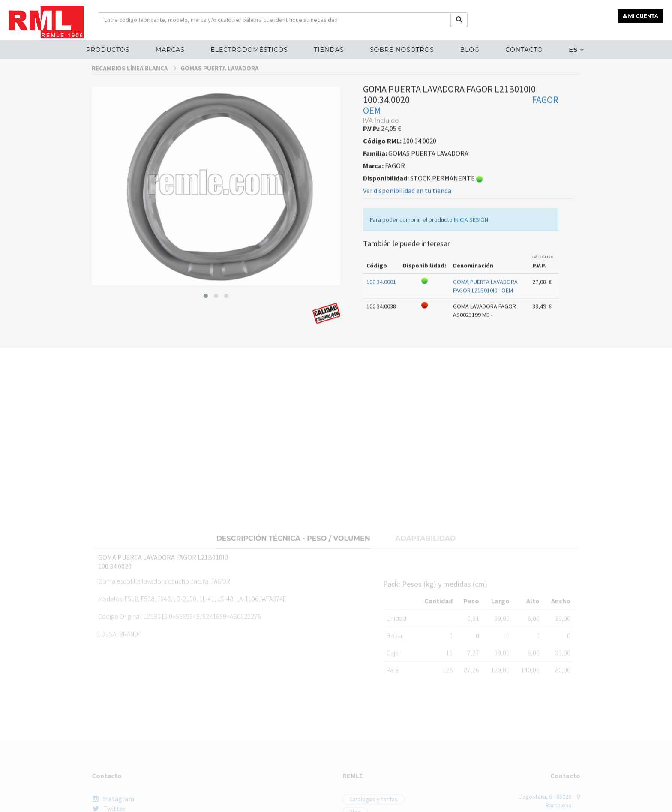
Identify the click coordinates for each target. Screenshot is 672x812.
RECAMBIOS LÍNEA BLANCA (134, 90)
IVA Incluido (543, 279)
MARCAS (170, 50)
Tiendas (329, 50)
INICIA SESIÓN (471, 242)
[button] (206, 318)
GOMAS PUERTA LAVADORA (220, 90)
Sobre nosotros (402, 50)
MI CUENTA (640, 16)
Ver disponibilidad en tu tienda (407, 213)
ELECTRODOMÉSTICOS (249, 50)
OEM (372, 133)
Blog (470, 50)
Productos (108, 50)
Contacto (524, 50)
